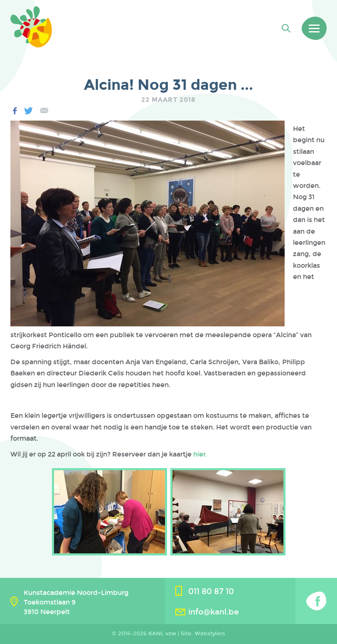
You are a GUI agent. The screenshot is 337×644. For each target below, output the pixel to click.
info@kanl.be (214, 612)
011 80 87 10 (211, 591)
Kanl (31, 27)
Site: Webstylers (203, 634)
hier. (200, 454)
